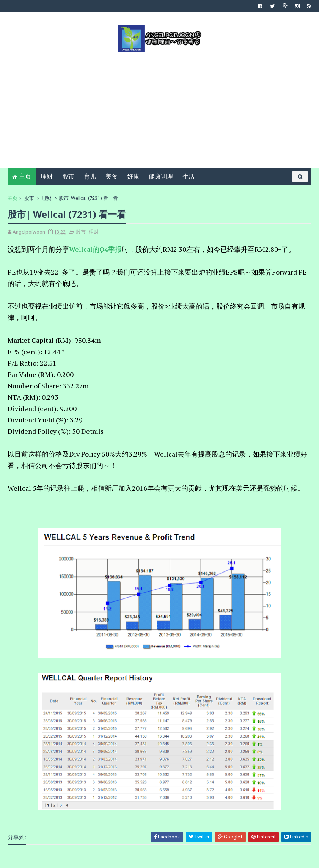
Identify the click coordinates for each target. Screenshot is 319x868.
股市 (68, 177)
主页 (25, 177)
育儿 (90, 177)
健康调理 (161, 177)
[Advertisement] (159, 109)
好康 (133, 177)
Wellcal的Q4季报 (95, 249)
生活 (189, 177)
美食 (112, 177)
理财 (47, 177)
